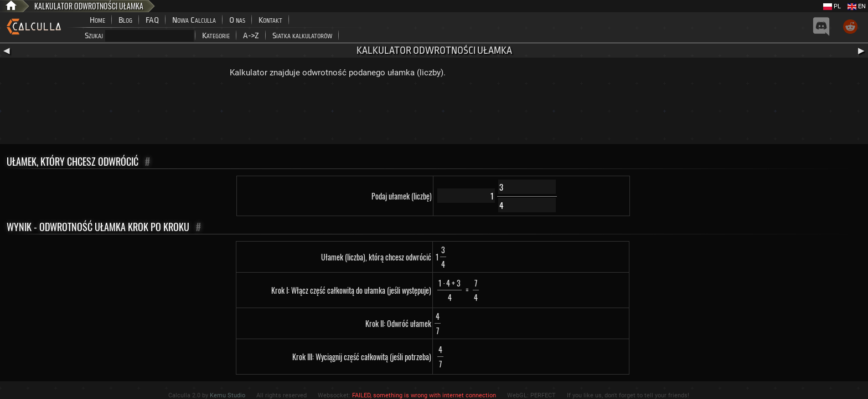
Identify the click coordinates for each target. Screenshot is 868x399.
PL (832, 6)
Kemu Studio (228, 395)
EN (857, 6)
